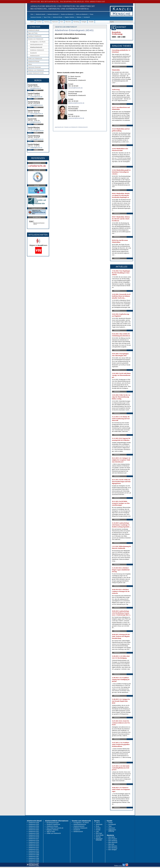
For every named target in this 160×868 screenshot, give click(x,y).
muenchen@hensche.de (37, 131)
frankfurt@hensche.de (36, 97)
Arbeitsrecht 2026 (34, 823)
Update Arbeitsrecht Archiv (36, 73)
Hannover (55, 22)
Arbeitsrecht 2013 (34, 846)
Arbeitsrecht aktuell (40, 14)
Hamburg (47, 22)
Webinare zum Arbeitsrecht (36, 70)
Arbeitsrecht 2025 (34, 824)
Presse (91, 14)
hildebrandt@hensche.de (76, 103)
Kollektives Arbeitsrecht (37, 50)
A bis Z (98, 823)
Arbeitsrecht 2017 (34, 839)
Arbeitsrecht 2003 (34, 864)
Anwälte (91, 22)
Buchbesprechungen (53, 823)
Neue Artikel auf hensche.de (55, 828)
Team (110, 826)
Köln (62, 22)
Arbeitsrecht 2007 (34, 857)
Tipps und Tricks (33, 33)
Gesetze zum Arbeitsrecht (67, 14)
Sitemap (98, 837)
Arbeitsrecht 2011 (34, 849)
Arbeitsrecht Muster (58, 17)
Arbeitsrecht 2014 (34, 844)
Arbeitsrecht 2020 (34, 833)
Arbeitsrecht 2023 (34, 828)
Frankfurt (39, 22)
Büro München (113, 846)
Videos (30, 64)
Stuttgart (84, 22)
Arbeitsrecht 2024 (34, 826)
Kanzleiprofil (87, 17)
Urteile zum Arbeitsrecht (82, 14)
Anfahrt (30, 90)
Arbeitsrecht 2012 (34, 848)
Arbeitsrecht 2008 (34, 855)
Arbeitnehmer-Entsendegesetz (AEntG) (74, 30)
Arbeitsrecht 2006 (34, 858)
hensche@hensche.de (75, 88)
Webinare (79, 17)
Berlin (32, 22)
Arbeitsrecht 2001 (34, 867)
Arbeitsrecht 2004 (34, 862)
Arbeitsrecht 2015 (34, 842)
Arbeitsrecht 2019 (34, 835)
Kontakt (98, 830)
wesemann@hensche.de (76, 118)
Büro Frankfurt (113, 839)
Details (36, 90)
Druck (97, 826)
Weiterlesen (117, 66)
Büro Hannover (113, 842)
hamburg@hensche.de (36, 105)
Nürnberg (76, 22)
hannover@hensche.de (37, 114)
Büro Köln (111, 844)
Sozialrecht (33, 53)
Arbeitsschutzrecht (36, 47)
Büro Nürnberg (113, 848)
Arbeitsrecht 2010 (34, 851)
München (68, 22)
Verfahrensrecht (35, 56)
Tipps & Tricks (47, 17)
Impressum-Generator (36, 17)
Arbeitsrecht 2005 (34, 860)
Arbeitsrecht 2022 (34, 830)
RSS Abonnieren (33, 865)
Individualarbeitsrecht (36, 45)
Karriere (98, 828)
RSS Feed (99, 833)
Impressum (112, 828)
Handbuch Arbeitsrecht (53, 14)
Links (97, 832)
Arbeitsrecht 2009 (34, 853)
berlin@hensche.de (36, 88)
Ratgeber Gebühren (69, 17)
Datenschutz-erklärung (112, 830)
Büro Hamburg (113, 841)
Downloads (99, 824)
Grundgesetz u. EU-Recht (38, 42)
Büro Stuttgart (113, 850)
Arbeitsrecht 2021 (34, 832)
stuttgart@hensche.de (36, 148)
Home (32, 14)
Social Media (100, 835)
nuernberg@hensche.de (37, 139)
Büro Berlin (112, 837)
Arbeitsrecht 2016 (34, 840)
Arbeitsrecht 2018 (34, 837)
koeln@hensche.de (36, 122)
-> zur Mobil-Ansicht (34, 27)
